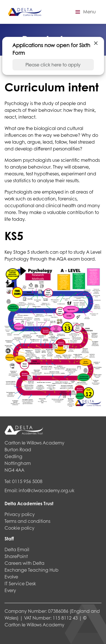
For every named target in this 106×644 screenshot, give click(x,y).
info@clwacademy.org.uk (46, 490)
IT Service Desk (20, 583)
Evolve (11, 577)
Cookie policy (20, 528)
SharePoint (16, 556)
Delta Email (17, 549)
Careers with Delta (24, 563)
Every (10, 590)
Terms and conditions (27, 521)
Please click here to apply (53, 65)
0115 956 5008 (27, 481)
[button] (85, 12)
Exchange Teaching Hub (32, 570)
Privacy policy (20, 514)
